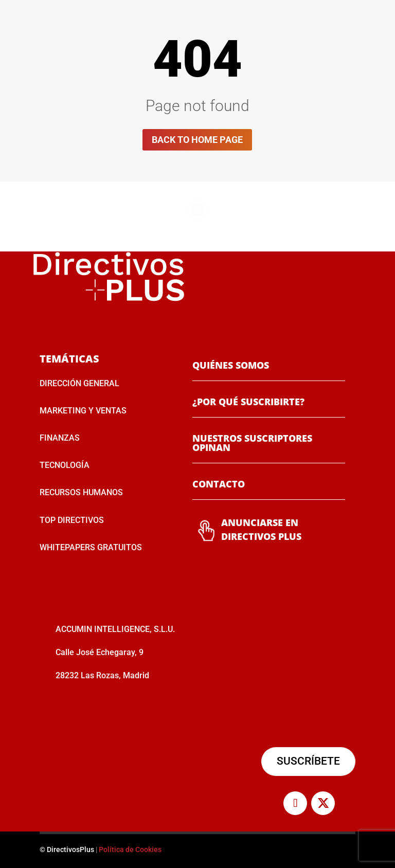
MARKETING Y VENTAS (83, 411)
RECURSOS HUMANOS (81, 492)
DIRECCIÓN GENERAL (79, 383)
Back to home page (197, 140)
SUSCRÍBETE (308, 761)
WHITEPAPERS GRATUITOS (91, 547)
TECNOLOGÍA (65, 465)
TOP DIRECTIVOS (72, 520)
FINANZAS (60, 438)
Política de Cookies (130, 849)
